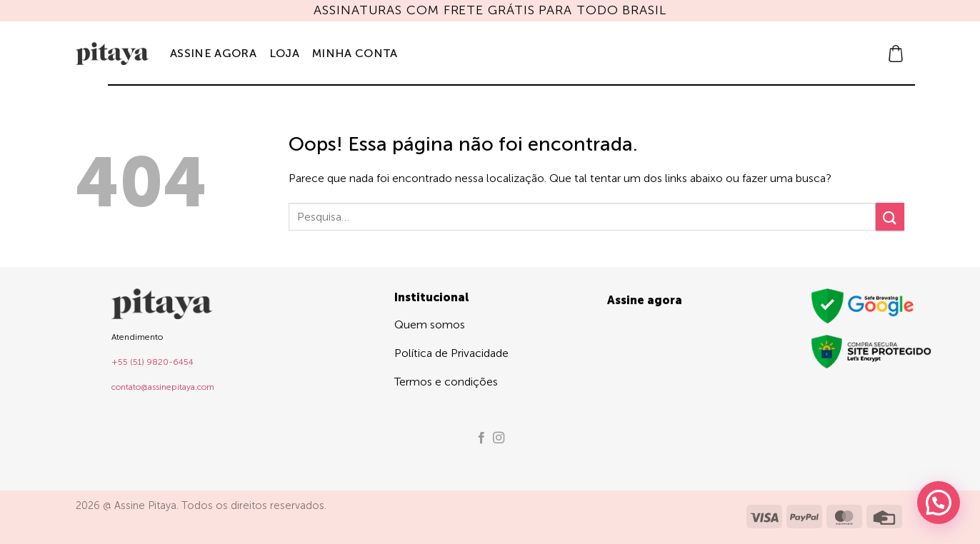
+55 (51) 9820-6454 (152, 362)
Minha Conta (355, 53)
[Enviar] (890, 217)
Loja (284, 53)
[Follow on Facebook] (481, 438)
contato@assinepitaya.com (163, 387)
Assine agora (213, 53)
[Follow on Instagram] (499, 438)
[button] (896, 54)
